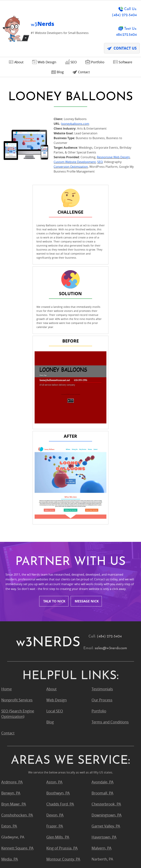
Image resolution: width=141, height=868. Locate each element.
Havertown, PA (104, 671)
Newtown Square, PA (19, 704)
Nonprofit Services (17, 534)
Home (7, 523)
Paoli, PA (9, 715)
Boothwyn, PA (58, 627)
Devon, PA (55, 649)
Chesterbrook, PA (106, 638)
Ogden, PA (100, 704)
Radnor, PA (56, 726)
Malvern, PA (102, 682)
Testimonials (102, 523)
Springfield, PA (104, 726)
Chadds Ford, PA (60, 638)
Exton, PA (9, 660)
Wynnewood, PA (15, 759)
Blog (50, 556)
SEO (100, 164)
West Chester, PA (106, 748)
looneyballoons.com (75, 126)
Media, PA (10, 693)
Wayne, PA (55, 748)
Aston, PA (54, 616)
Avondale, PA (103, 616)
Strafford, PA (12, 737)
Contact (8, 567)
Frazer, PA (55, 660)
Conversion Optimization (71, 169)
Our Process (102, 534)
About (51, 523)
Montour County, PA (63, 693)
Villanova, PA (12, 748)
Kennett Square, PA (17, 682)
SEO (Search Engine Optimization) (18, 548)
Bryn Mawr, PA (14, 638)
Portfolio (99, 545)
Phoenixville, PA (60, 715)
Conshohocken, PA (17, 649)
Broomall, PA (102, 627)
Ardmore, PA (12, 616)
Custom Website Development (75, 164)
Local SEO (55, 545)
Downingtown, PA (107, 649)
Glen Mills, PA (58, 671)
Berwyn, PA (11, 627)
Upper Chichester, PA (110, 737)
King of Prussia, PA (62, 682)
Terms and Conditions (110, 556)
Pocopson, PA (13, 726)
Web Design (56, 534)
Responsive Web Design (113, 160)
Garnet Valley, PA (106, 660)
